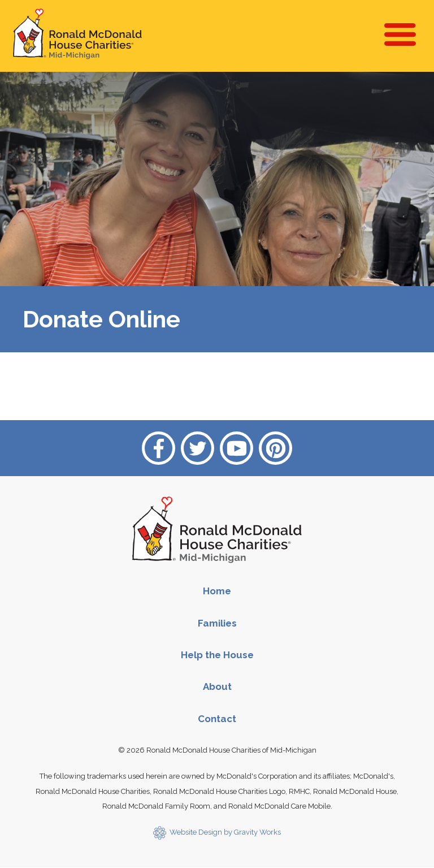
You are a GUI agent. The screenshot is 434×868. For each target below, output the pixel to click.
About (217, 686)
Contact (217, 719)
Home (217, 591)
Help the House (217, 655)
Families (217, 623)
